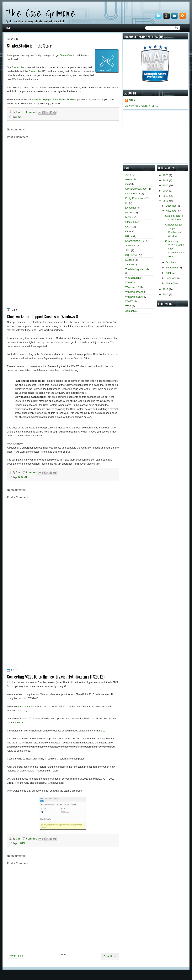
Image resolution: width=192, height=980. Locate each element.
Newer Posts (16, 956)
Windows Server (134, 297)
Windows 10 (132, 287)
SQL (128, 250)
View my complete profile (142, 106)
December (172, 206)
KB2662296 (18, 722)
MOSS (129, 212)
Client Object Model (136, 189)
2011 (166, 289)
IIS (127, 203)
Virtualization (132, 278)
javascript (131, 208)
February (171, 278)
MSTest (129, 217)
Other (128, 231)
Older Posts (110, 956)
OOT (128, 227)
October (171, 262)
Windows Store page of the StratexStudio (51, 99)
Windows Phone (134, 292)
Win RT (129, 282)
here (102, 731)
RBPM (129, 236)
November (172, 211)
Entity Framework (135, 198)
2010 (166, 294)
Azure (129, 179)
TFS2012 (21, 843)
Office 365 (131, 222)
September (172, 268)
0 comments (32, 112)
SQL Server (132, 255)
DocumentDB (133, 194)
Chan (18, 112)
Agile (128, 175)
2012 (166, 201)
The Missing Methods (137, 269)
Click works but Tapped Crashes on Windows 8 (43, 316)
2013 (166, 196)
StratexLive (18, 67)
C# (19, 477)
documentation (26, 706)
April (169, 273)
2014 (166, 191)
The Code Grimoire (41, 13)
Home (8, 28)
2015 (166, 185)
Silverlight (131, 246)
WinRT (20, 117)
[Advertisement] (44, 265)
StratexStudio (67, 55)
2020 (166, 175)
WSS (128, 306)
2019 (166, 180)
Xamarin (130, 311)
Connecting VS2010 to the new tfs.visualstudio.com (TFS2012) (56, 677)
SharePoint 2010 (135, 241)
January (171, 283)
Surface (130, 260)
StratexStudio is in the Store (29, 46)
